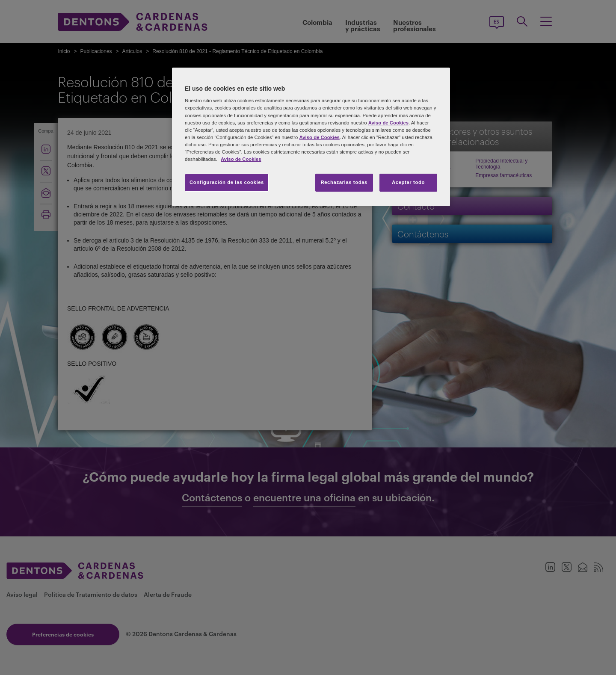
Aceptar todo (408, 182)
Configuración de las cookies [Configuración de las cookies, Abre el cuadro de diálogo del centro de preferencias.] (227, 182)
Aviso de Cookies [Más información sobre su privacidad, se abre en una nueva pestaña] (241, 159)
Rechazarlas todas (344, 182)
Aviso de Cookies (388, 123)
